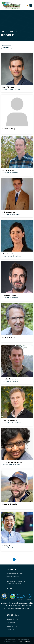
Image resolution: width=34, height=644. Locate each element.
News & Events (12, 619)
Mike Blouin (8, 170)
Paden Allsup (9, 129)
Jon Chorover (9, 337)
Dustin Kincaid (10, 504)
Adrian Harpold (10, 421)
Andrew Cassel (10, 296)
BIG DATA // (13, 31)
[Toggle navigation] (31, 5)
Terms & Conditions (24, 642)
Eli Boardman (9, 212)
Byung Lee (8, 546)
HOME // (4, 31)
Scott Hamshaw (10, 379)
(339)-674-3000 (16, 584)
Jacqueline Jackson (12, 462)
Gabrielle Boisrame (12, 254)
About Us (10, 630)
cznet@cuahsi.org (12, 581)
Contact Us (11, 623)
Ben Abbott (8, 87)
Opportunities (12, 626)
